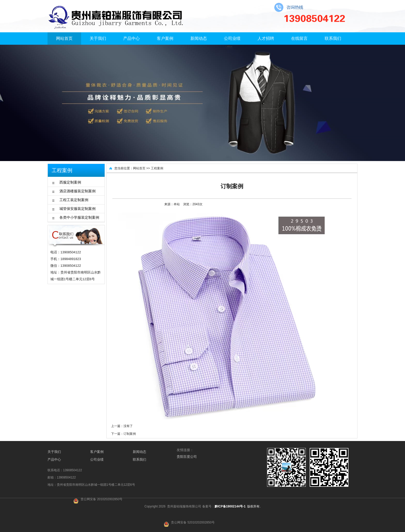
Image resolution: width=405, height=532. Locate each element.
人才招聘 (266, 38)
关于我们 (98, 38)
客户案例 (165, 38)
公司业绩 (232, 38)
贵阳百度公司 (187, 457)
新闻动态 (199, 38)
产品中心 (131, 38)
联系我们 (333, 38)
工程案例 (157, 168)
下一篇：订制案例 (123, 434)
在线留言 (299, 38)
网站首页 (64, 38)
